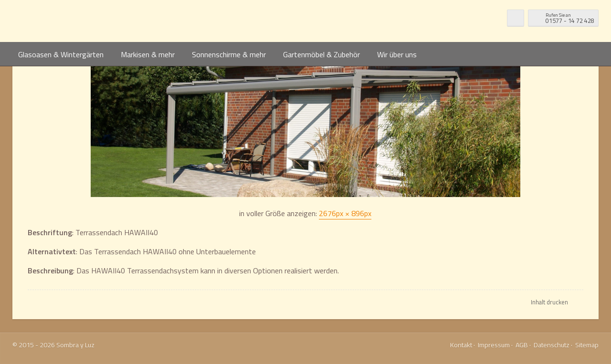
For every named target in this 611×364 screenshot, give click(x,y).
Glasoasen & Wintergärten (61, 54)
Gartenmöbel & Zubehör (321, 54)
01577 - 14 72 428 (570, 17)
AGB (522, 345)
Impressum (494, 345)
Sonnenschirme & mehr (229, 54)
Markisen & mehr (148, 54)
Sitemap (587, 345)
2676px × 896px (345, 213)
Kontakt (461, 345)
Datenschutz (552, 345)
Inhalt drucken (549, 302)
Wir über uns (397, 54)
